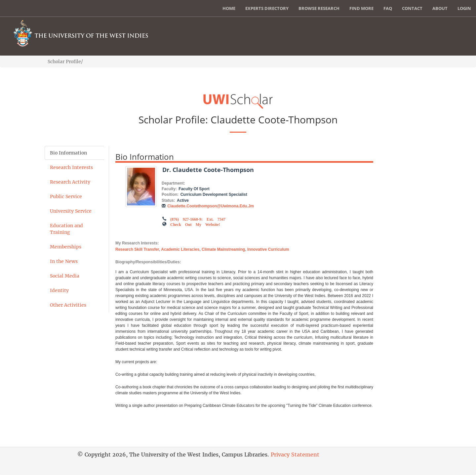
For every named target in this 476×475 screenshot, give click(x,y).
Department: (173, 183)
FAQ (388, 8)
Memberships (66, 247)
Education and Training (66, 229)
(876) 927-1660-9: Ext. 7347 (198, 219)
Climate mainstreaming (223, 249)
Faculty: (169, 189)
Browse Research (319, 8)
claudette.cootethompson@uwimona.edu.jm (211, 206)
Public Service (66, 196)
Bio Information (68, 153)
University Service (71, 211)
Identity (59, 290)
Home (229, 8)
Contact (412, 8)
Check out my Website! (195, 224)
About (440, 8)
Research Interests (71, 167)
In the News (64, 261)
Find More (361, 8)
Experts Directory (267, 8)
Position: (170, 194)
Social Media (65, 276)
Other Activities (68, 305)
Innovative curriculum (268, 249)
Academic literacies (180, 249)
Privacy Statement (295, 454)
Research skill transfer (137, 249)
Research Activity (70, 182)
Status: (168, 200)
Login (464, 8)
